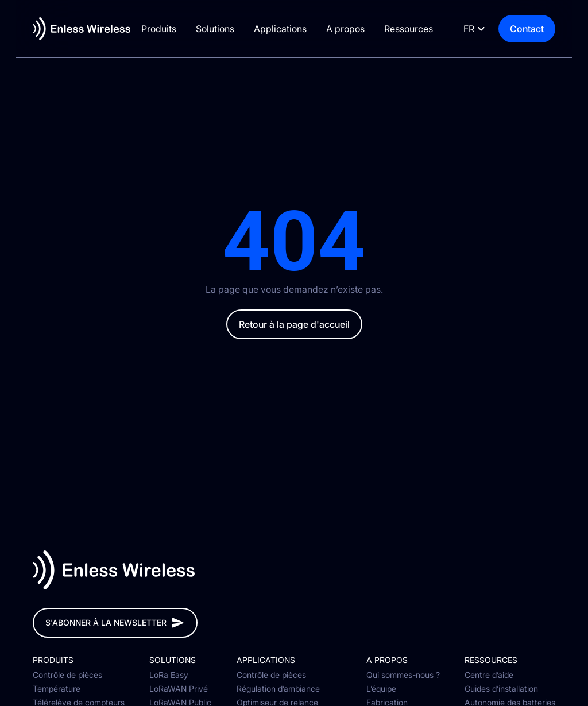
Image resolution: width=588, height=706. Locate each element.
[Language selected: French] (488, 29)
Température (57, 689)
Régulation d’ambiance (278, 689)
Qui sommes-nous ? (403, 675)
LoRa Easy (169, 675)
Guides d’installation (501, 689)
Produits (166, 29)
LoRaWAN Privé (179, 689)
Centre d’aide (489, 675)
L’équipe (381, 689)
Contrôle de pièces (67, 675)
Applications (287, 29)
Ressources (415, 29)
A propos (352, 29)
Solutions (222, 29)
